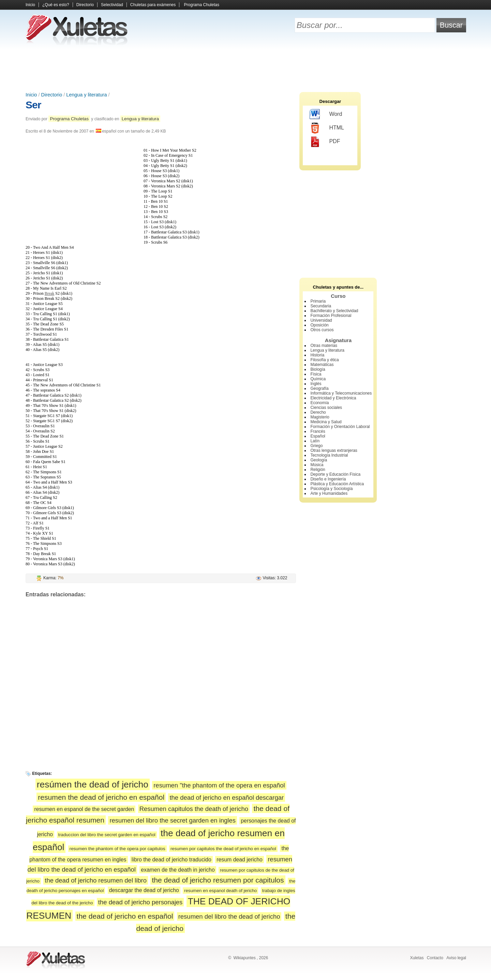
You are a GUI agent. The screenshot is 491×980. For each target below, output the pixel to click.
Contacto (435, 958)
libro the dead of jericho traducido (172, 860)
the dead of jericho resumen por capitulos (218, 880)
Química (318, 379)
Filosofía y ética (324, 360)
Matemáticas (322, 365)
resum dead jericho (240, 860)
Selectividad (112, 5)
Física (316, 374)
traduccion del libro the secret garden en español (107, 835)
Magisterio (320, 417)
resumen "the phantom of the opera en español (219, 785)
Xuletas (417, 958)
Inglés (316, 384)
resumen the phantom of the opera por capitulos (117, 849)
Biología (318, 369)
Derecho (318, 412)
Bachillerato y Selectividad (334, 311)
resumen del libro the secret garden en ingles (173, 820)
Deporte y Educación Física (335, 474)
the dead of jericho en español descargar (227, 798)
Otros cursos (322, 330)
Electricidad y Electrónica (333, 398)
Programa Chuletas (202, 5)
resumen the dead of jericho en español (101, 797)
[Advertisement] (245, 68)
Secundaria (321, 306)
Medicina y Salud (326, 422)
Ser (33, 105)
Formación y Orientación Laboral (340, 427)
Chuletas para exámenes (153, 5)
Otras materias (324, 346)
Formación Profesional (331, 316)
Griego (316, 446)
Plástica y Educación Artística (337, 484)
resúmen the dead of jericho (93, 784)
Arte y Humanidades (329, 493)
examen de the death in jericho (178, 870)
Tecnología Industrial (329, 455)
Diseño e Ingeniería (328, 479)
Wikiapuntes (244, 958)
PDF (325, 142)
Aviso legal (456, 958)
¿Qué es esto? (56, 5)
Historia (317, 355)
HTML (327, 128)
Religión (318, 470)
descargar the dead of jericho (144, 890)
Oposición (319, 325)
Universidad (321, 320)
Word (326, 114)
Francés (318, 431)
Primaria (318, 301)
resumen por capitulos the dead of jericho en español (223, 849)
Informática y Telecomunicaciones (341, 393)
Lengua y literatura (86, 95)
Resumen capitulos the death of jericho (194, 809)
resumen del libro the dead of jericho (229, 916)
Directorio (85, 5)
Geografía (319, 388)
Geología (319, 460)
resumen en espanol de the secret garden (84, 809)
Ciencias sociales (326, 408)
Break (50, 293)
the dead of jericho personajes (140, 902)
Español (318, 436)
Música (317, 465)
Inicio (30, 5)
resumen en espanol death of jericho (220, 891)
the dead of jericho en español (125, 916)
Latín (315, 441)
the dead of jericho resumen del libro (96, 880)
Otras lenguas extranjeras (334, 450)
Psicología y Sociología (331, 489)
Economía (319, 403)
